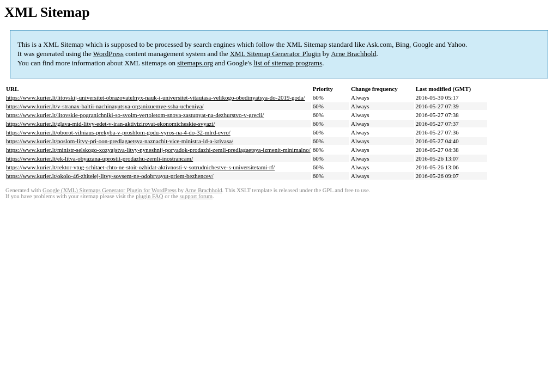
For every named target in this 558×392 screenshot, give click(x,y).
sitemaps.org (195, 63)
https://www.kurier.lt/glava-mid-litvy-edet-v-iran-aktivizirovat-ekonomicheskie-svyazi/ (111, 124)
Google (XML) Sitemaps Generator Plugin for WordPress (110, 190)
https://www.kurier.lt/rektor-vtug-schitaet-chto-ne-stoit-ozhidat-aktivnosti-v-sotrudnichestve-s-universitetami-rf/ (140, 167)
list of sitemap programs (288, 63)
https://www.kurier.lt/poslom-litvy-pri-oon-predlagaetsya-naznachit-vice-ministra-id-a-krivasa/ (120, 141)
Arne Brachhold (353, 54)
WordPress (108, 54)
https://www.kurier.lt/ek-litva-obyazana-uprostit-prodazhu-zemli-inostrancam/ (99, 158)
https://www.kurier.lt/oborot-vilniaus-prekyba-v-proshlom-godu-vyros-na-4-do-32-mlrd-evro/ (118, 132)
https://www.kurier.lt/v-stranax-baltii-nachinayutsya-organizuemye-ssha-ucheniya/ (105, 106)
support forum (196, 196)
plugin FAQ (149, 196)
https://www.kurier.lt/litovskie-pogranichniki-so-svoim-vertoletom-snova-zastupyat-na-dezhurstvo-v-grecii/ (135, 115)
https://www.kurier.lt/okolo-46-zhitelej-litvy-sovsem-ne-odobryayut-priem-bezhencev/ (110, 176)
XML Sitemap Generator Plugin (275, 54)
